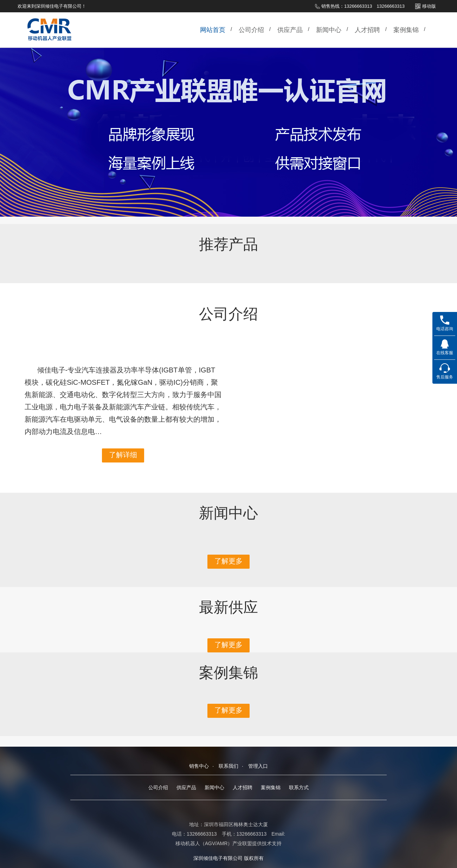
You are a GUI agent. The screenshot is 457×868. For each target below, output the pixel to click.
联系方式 (299, 787)
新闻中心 (329, 30)
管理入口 (258, 766)
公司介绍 (251, 30)
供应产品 (290, 30)
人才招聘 (367, 30)
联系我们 (228, 766)
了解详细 (123, 455)
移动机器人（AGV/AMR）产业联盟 (214, 843)
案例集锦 (406, 30)
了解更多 (228, 561)
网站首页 (213, 30)
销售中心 (199, 766)
